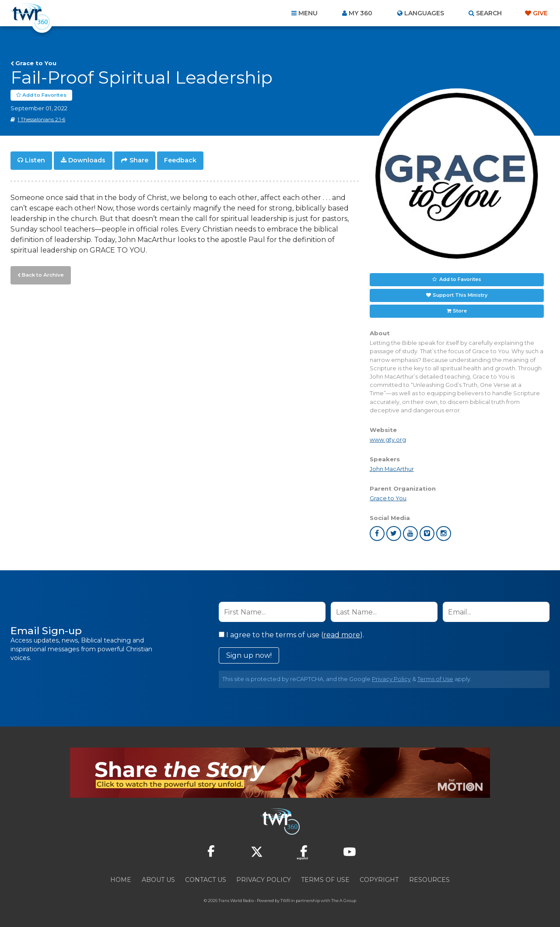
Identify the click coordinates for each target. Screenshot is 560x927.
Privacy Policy (391, 679)
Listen (35, 160)
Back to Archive (42, 274)
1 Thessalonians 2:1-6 (41, 119)
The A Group (344, 901)
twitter (394, 534)
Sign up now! (249, 655)
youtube (410, 534)
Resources (429, 880)
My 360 (360, 13)
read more (342, 635)
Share (139, 160)
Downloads (87, 160)
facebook (377, 534)
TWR (285, 901)
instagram (444, 534)
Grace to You (36, 63)
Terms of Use (435, 679)
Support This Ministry (460, 295)
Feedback (180, 160)
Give (540, 13)
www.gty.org (388, 439)
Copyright (379, 880)
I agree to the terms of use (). (291, 635)
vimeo (427, 534)
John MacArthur (392, 469)
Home (121, 880)
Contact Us (206, 880)
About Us (158, 880)
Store (460, 311)
